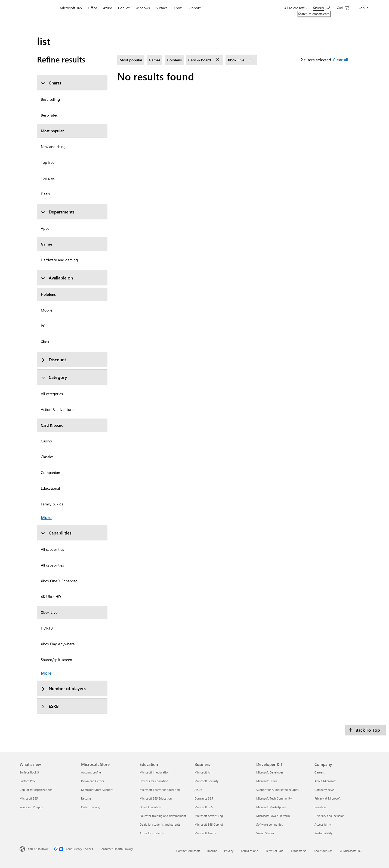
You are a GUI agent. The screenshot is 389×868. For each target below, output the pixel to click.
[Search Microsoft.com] (321, 7)
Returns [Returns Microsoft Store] (86, 798)
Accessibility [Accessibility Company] (323, 824)
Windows (143, 8)
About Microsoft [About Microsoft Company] (325, 781)
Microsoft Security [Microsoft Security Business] (206, 781)
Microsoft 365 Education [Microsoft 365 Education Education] (156, 798)
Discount (53, 359)
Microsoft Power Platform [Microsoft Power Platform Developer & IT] (273, 816)
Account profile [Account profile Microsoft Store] (91, 772)
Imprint (212, 851)
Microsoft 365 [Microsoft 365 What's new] (29, 798)
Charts (51, 83)
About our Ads (323, 851)
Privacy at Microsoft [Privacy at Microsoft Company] (328, 798)
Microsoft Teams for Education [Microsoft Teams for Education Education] (160, 790)
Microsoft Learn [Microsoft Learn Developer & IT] (267, 781)
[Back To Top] (365, 730)
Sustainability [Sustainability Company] (323, 833)
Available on (57, 278)
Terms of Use (249, 851)
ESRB (50, 706)
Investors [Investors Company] (320, 807)
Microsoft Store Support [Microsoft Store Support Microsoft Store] (97, 790)
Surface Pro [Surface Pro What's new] (27, 781)
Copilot (124, 8)
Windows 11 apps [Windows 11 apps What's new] (31, 807)
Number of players (63, 688)
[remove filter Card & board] (218, 60)
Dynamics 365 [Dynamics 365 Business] (204, 798)
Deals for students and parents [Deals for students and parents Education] (160, 824)
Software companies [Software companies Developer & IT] (270, 824)
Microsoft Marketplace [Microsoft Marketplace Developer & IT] (271, 807)
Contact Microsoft (188, 851)
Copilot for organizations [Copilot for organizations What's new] (36, 790)
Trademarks (299, 851)
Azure (108, 8)
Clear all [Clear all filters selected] (340, 60)
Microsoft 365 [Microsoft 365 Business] (204, 807)
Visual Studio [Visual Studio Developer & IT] (265, 833)
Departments (58, 212)
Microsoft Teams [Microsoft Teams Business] (206, 833)
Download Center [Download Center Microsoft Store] (93, 781)
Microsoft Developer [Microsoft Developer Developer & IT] (270, 772)
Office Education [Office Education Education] (150, 807)
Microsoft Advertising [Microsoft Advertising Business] (209, 816)
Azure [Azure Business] (198, 790)
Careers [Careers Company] (320, 772)
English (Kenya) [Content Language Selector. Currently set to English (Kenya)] (38, 849)
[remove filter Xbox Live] (252, 60)
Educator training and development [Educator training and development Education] (163, 816)
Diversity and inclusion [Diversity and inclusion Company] (329, 816)
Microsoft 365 (71, 8)
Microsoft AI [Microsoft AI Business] (203, 772)
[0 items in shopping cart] (343, 7)
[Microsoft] (38, 8)
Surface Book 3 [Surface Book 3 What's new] (29, 772)
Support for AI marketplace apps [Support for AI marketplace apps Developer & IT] (277, 790)
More (46, 517)
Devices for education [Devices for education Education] (154, 781)
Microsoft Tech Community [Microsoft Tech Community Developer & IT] (274, 798)
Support (194, 8)
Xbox (178, 8)
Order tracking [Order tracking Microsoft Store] (91, 807)
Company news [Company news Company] (324, 790)
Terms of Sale (274, 851)
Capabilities (56, 533)
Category (54, 377)
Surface (162, 8)
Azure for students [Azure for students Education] (152, 833)
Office (92, 8)
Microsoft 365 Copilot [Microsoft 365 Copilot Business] (209, 824)
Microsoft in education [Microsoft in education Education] (154, 772)
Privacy (229, 851)
